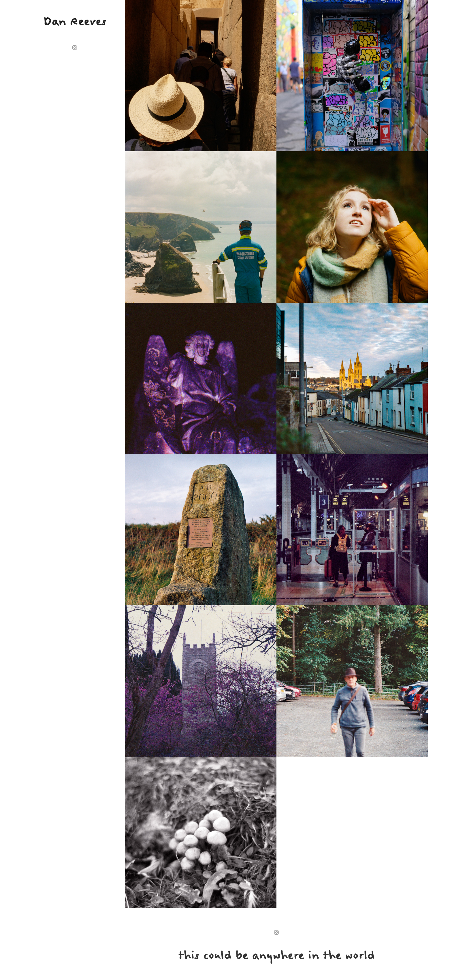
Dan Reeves (75, 21)
